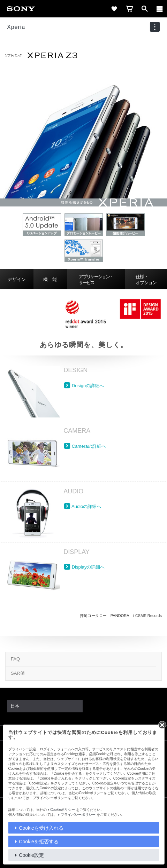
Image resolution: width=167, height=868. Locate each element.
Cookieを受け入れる (41, 828)
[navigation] (155, 27)
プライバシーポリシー (78, 815)
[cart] (129, 9)
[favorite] (114, 9)
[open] (145, 9)
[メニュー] (160, 9)
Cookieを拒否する (39, 842)
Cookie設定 (31, 855)
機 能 (50, 279)
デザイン (17, 279)
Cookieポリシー (63, 810)
